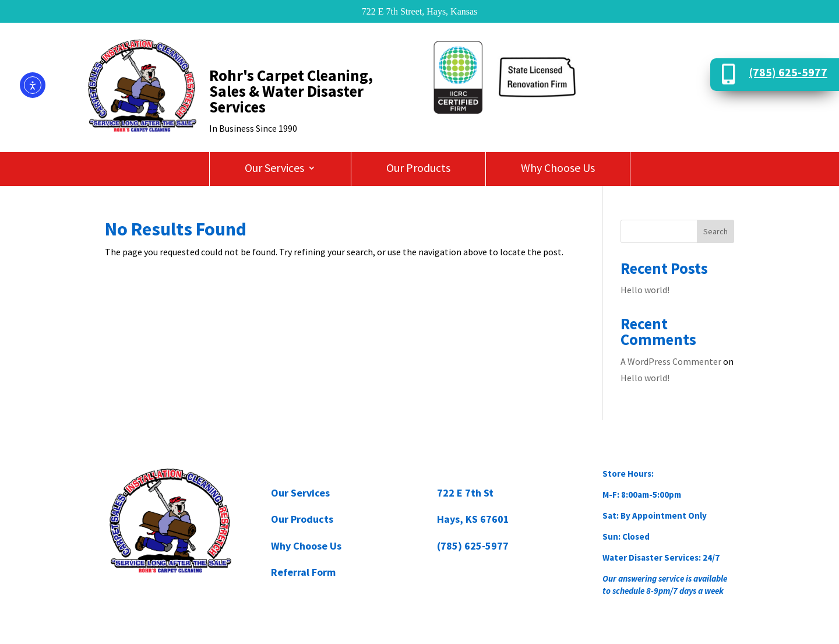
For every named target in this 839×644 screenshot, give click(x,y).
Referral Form (303, 572)
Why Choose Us (558, 169)
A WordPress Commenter (671, 361)
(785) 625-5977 (788, 72)
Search (715, 231)
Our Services (274, 169)
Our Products (418, 169)
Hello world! (645, 290)
